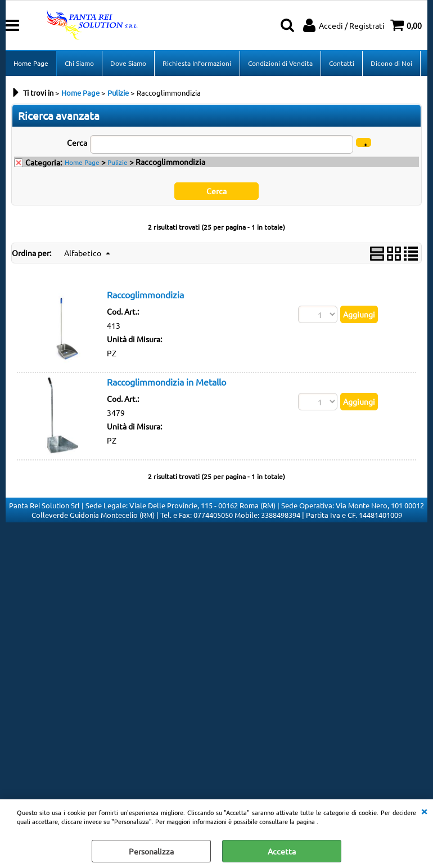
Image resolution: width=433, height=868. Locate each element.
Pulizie (118, 163)
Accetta (282, 851)
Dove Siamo (128, 64)
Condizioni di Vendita (280, 64)
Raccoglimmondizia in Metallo (166, 383)
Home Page (31, 64)
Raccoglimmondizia (145, 296)
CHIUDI (424, 811)
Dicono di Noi (391, 64)
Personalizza (151, 851)
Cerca (77, 144)
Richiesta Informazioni (197, 64)
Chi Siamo (79, 64)
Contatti (341, 64)
